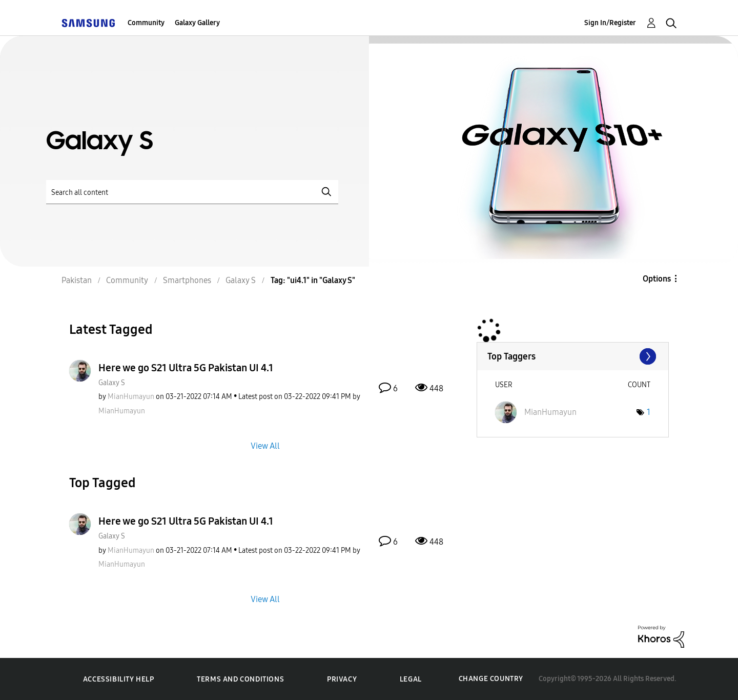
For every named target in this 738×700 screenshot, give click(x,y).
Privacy (342, 679)
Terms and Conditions (240, 679)
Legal (411, 679)
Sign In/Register (610, 23)
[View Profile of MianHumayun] (131, 397)
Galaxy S (112, 383)
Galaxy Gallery (197, 23)
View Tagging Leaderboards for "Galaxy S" (573, 356)
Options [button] (657, 279)
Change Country (491, 679)
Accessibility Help (119, 679)
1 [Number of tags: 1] (649, 412)
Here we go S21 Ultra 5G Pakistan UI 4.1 (186, 368)
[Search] (192, 192)
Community (146, 23)
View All (265, 445)
